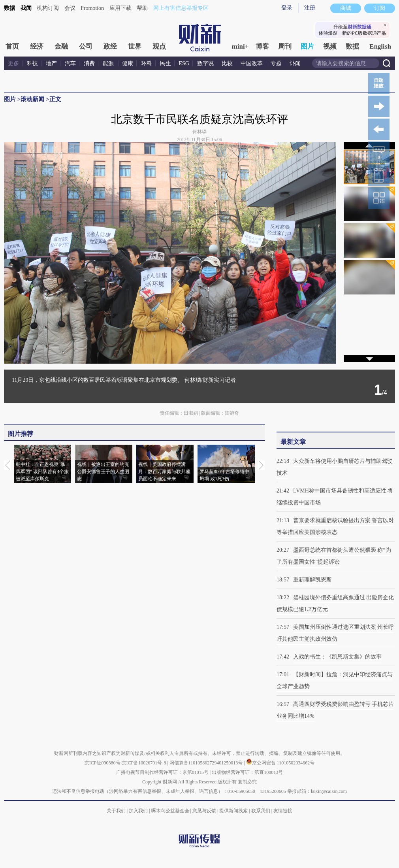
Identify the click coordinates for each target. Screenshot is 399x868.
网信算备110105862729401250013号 (207, 763)
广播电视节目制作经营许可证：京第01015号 (162, 772)
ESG (184, 63)
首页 (12, 46)
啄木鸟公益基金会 (171, 811)
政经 (110, 46)
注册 (310, 8)
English (380, 46)
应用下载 (120, 8)
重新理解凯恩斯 (312, 580)
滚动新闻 (32, 99)
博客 (262, 46)
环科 (147, 63)
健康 (128, 63)
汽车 (70, 63)
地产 (51, 63)
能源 (109, 63)
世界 (135, 46)
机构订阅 (48, 8)
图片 (307, 46)
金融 (61, 46)
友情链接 (283, 811)
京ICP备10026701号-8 (145, 763)
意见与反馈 (204, 811)
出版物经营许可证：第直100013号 (247, 772)
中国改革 (252, 63)
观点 (159, 46)
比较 (227, 63)
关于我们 (116, 811)
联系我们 (261, 811)
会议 (70, 8)
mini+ (240, 46)
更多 (13, 63)
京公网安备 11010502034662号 (280, 763)
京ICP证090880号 (103, 763)
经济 (37, 46)
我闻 (26, 8)
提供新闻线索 (233, 811)
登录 (287, 8)
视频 (330, 46)
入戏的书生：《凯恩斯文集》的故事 (337, 657)
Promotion (92, 8)
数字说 (205, 63)
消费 (89, 63)
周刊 (285, 46)
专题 (276, 63)
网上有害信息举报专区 (181, 8)
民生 (166, 63)
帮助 (142, 8)
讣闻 (295, 63)
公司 (86, 46)
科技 (32, 63)
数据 (9, 8)
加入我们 (138, 811)
